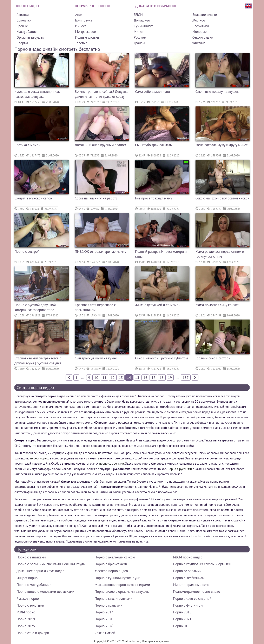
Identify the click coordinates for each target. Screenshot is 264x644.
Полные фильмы (88, 37)
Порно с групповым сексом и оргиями (202, 564)
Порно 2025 (26, 626)
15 (137, 377)
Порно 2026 (104, 626)
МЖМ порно (26, 612)
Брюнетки (24, 20)
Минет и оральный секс (191, 585)
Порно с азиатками (31, 557)
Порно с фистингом (188, 605)
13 (121, 377)
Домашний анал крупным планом (101, 145)
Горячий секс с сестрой (213, 358)
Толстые (81, 43)
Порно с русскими (180, 469)
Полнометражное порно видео (197, 592)
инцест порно (39, 458)
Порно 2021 (182, 619)
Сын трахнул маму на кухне (96, 358)
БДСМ (138, 15)
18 (162, 377)
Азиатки (23, 15)
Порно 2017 (104, 612)
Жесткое (199, 20)
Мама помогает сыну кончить (218, 305)
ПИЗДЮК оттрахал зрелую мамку (101, 252)
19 (170, 377)
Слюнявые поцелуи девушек (217, 92)
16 (145, 377)
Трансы (139, 43)
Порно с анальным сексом (115, 557)
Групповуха (84, 20)
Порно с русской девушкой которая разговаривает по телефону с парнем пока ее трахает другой (35, 308)
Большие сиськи (205, 15)
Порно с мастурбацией (34, 585)
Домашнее (142, 20)
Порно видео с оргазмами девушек (122, 592)
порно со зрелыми (112, 463)
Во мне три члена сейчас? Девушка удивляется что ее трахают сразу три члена (102, 95)
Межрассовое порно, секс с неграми (122, 585)
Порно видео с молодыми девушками (45, 592)
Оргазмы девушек (30, 37)
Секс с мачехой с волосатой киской (223, 198)
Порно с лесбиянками (190, 578)
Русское (140, 37)
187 (186, 377)
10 (96, 377)
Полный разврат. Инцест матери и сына (161, 254)
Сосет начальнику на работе (96, 198)
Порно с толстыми (30, 605)
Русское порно (28, 599)
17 (153, 377)
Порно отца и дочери (33, 633)
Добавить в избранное (156, 6)
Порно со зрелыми (187, 571)
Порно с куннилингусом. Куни (117, 578)
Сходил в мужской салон (33, 198)
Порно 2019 (26, 619)
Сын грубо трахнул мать (153, 145)
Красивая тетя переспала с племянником (95, 307)
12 (113, 377)
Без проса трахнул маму (154, 198)
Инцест (81, 26)
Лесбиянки (201, 26)
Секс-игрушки (203, 37)
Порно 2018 (182, 612)
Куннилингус (143, 26)
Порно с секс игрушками (113, 599)
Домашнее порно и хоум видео (40, 571)
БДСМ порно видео (188, 557)
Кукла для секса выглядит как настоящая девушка (37, 94)
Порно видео (27, 6)
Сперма (22, 43)
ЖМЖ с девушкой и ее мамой (158, 305)
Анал (79, 15)
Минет (138, 32)
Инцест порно (27, 578)
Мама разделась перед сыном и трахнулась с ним (220, 254)
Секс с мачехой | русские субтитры (161, 358)
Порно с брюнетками (111, 564)
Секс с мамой (105, 633)
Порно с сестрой (27, 252)
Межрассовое (85, 32)
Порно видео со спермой (192, 599)
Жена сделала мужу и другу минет (222, 145)
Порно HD (181, 626)
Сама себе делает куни (153, 92)
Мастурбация (27, 32)
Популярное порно (93, 6)
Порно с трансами (108, 605)
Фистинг (199, 43)
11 (105, 377)
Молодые (200, 32)
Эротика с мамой (27, 145)
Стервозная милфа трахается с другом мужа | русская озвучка (38, 361)
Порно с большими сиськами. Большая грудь (51, 564)
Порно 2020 (104, 619)
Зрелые (22, 26)
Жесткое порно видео (111, 571)
